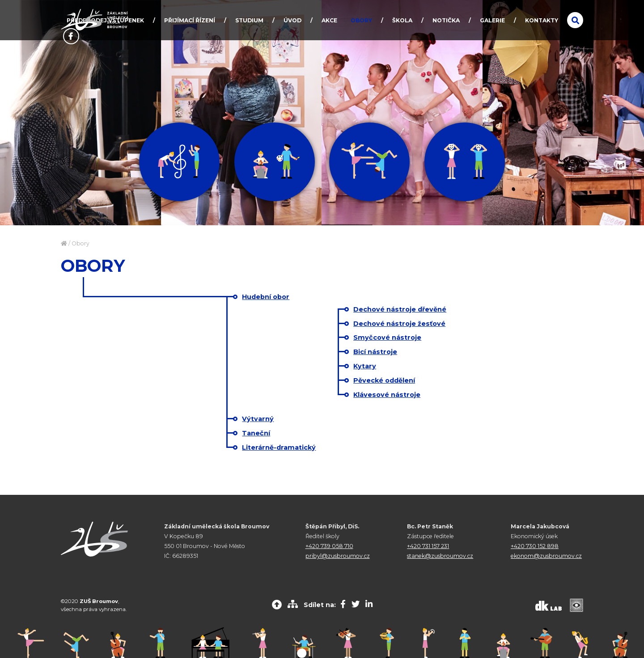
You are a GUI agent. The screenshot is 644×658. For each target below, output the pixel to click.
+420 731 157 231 (428, 546)
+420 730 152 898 (535, 546)
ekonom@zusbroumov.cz (546, 556)
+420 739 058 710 (329, 546)
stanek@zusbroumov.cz (440, 556)
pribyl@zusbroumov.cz (338, 556)
